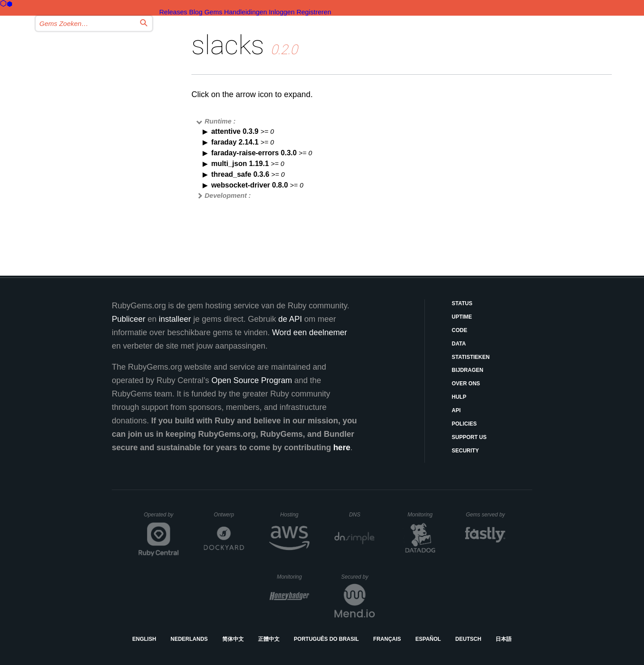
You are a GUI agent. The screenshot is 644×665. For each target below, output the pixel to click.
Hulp (459, 397)
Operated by (161, 518)
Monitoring (424, 515)
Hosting (295, 515)
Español (428, 639)
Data (459, 344)
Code (460, 330)
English (144, 639)
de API (290, 319)
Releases (173, 12)
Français (387, 639)
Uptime (462, 317)
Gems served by (486, 515)
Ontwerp (229, 515)
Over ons (466, 384)
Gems (213, 12)
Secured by (358, 577)
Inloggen (282, 12)
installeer (175, 319)
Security (465, 451)
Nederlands (189, 639)
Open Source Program (252, 380)
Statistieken (471, 357)
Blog (196, 12)
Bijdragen (468, 370)
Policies (464, 424)
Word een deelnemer (309, 332)
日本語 (504, 639)
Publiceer (129, 319)
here (342, 448)
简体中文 (233, 639)
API (456, 410)
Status (462, 303)
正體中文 (269, 639)
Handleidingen (246, 12)
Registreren (314, 12)
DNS (362, 515)
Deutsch (468, 639)
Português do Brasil (326, 639)
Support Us (469, 437)
